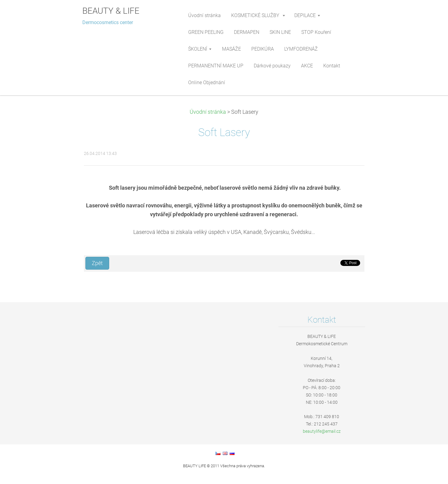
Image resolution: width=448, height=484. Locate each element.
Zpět (97, 263)
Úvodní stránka (208, 112)
